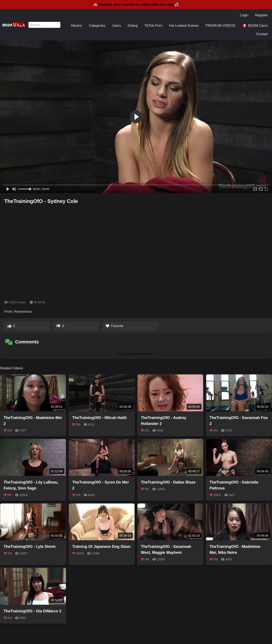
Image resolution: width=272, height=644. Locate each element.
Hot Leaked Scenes (184, 26)
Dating (133, 26)
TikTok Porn (153, 26)
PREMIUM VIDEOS (220, 26)
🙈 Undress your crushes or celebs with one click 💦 (136, 5)
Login (244, 15)
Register (261, 15)
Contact (262, 34)
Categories (97, 26)
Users (117, 26)
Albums (76, 26)
